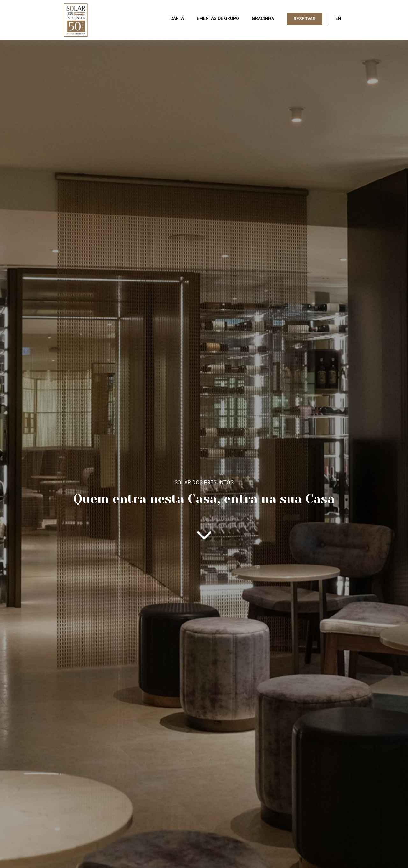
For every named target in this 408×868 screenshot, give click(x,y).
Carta (177, 18)
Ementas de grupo (218, 18)
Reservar (305, 19)
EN (338, 18)
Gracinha (263, 18)
